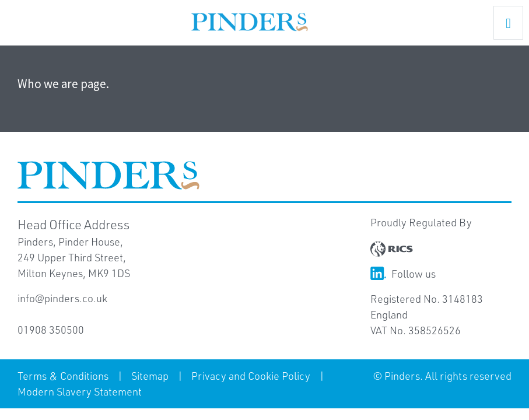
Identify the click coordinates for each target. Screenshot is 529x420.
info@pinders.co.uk (62, 298)
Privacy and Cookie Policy (251, 376)
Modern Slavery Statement (80, 391)
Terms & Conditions (63, 376)
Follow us (403, 274)
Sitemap (150, 376)
